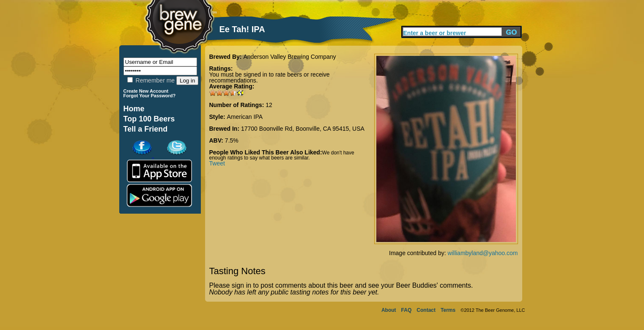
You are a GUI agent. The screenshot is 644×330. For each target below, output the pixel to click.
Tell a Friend (146, 129)
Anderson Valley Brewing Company (289, 57)
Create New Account (146, 91)
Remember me (151, 80)
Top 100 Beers (149, 119)
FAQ (407, 310)
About (389, 310)
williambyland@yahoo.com (483, 253)
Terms (448, 310)
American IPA (245, 117)
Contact (426, 310)
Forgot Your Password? (150, 96)
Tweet (217, 163)
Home (134, 109)
